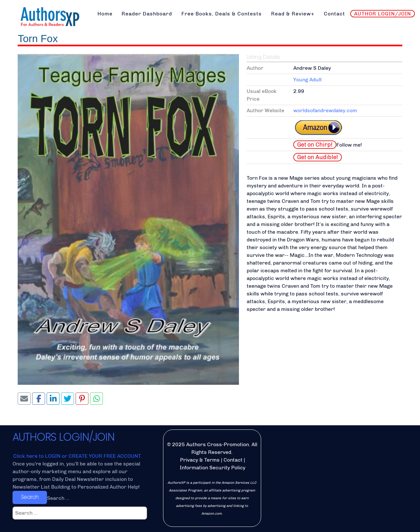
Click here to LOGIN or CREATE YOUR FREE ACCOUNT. (78, 456)
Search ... (58, 498)
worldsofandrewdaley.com (325, 110)
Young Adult (308, 80)
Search (30, 497)
